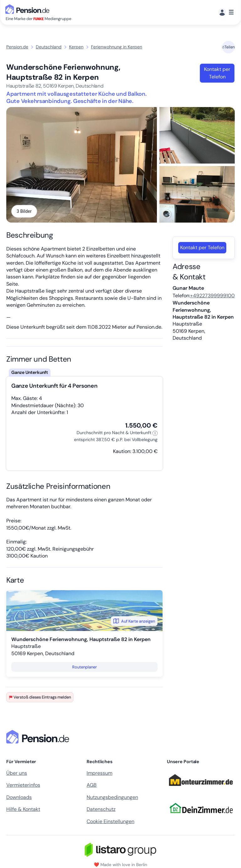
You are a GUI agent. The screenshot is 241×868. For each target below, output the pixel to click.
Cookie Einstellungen (110, 821)
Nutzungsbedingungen (112, 797)
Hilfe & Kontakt (23, 809)
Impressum (99, 773)
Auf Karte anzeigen (134, 621)
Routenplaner (85, 667)
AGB (92, 785)
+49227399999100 (212, 296)
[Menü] (226, 12)
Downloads (19, 797)
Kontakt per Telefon (217, 73)
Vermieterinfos (23, 785)
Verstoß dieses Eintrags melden (40, 697)
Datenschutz (101, 809)
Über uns (17, 773)
